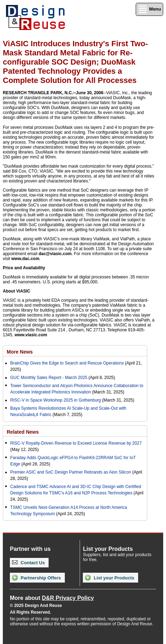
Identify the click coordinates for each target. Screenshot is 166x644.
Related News (23, 432)
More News (20, 352)
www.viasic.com (31, 335)
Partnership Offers (36, 578)
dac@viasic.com (55, 254)
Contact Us (28, 563)
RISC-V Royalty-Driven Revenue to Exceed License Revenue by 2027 (76, 443)
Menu (149, 9)
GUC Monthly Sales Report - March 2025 (49, 378)
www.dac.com (25, 259)
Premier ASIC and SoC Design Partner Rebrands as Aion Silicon (71, 472)
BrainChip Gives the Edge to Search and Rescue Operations (67, 363)
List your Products (109, 578)
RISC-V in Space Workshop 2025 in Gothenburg (56, 400)
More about (52, 598)
